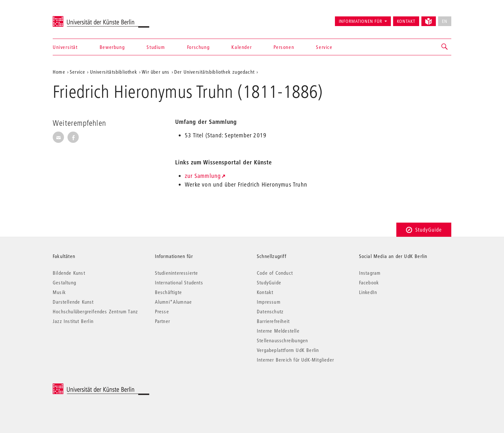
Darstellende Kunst (73, 302)
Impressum (269, 302)
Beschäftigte (168, 292)
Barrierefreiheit (273, 321)
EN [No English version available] (445, 21)
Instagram (370, 273)
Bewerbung (112, 47)
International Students (179, 282)
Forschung (198, 47)
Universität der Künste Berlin (78, 18)
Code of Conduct (275, 273)
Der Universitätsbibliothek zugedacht (214, 72)
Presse (162, 311)
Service (324, 47)
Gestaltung (64, 282)
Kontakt (406, 21)
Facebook (369, 282)
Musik (59, 292)
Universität (65, 47)
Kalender (242, 47)
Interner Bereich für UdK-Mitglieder (295, 360)
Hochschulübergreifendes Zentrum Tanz (95, 311)
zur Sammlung (203, 176)
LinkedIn (368, 292)
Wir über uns (156, 72)
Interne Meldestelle (278, 331)
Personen (284, 47)
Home (59, 72)
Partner (162, 321)
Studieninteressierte (177, 273)
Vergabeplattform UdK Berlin (288, 350)
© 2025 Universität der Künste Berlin (86, 387)
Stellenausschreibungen (282, 340)
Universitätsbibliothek (114, 72)
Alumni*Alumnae (174, 302)
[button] (445, 47)
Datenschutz (270, 311)
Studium (156, 47)
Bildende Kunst (69, 273)
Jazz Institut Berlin (73, 321)
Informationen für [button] (360, 21)
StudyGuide (424, 230)
